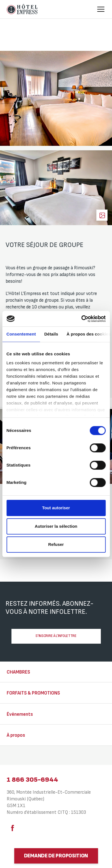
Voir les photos (102, 215)
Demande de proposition (56, 856)
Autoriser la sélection (56, 526)
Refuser (56, 544)
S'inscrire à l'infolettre (56, 636)
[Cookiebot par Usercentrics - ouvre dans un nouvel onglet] (81, 319)
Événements (20, 714)
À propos (16, 735)
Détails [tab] (51, 334)
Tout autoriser (56, 508)
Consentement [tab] (21, 334)
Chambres (18, 672)
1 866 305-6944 (32, 780)
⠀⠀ (10, 756)
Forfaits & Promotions (33, 693)
